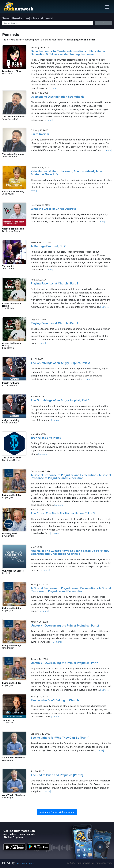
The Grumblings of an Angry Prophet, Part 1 (60, 400)
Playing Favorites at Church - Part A (55, 323)
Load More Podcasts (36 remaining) (57, 812)
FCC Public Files (26, 864)
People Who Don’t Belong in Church (55, 700)
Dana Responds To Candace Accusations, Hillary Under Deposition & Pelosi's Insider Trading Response (68, 53)
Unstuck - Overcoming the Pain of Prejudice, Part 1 (65, 663)
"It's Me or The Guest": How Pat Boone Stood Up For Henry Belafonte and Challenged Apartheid (70, 552)
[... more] (53, 88)
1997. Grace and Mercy (46, 438)
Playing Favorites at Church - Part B (55, 284)
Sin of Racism (40, 134)
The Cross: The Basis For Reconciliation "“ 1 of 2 (63, 514)
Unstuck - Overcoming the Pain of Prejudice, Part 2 (65, 626)
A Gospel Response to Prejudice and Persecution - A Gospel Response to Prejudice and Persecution (71, 477)
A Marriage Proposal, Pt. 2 (48, 246)
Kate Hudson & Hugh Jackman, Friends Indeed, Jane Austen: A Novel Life (66, 173)
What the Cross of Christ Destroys (54, 209)
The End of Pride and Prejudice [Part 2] (57, 775)
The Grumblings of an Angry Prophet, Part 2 (60, 363)
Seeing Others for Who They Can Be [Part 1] (60, 738)
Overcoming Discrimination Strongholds (58, 97)
